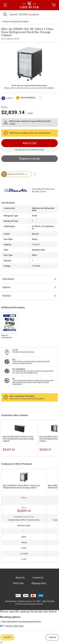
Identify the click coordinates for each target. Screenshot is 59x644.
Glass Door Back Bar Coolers (16, 22)
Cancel (52, 637)
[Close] (2, 642)
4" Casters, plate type (12, 626)
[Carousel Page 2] (31, 80)
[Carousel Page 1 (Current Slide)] (28, 80)
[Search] (29, 14)
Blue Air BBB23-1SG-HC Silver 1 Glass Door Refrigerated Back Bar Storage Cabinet (21, 487)
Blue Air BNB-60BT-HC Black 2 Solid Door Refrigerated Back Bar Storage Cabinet (18, 439)
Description (8, 279)
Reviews (7, 296)
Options (7, 287)
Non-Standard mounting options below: (21, 622)
